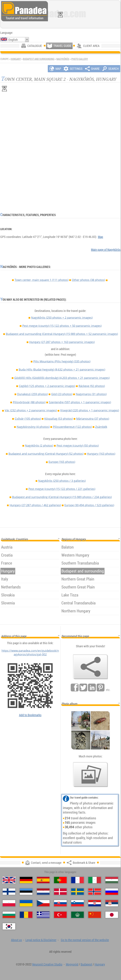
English (13, 40)
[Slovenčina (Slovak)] (60, 903)
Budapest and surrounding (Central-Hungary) (62, 334)
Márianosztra (93, 419)
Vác (31, 410)
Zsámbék (101, 427)
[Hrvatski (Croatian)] (95, 903)
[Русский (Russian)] (112, 892)
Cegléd (47, 386)
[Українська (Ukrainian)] (26, 903)
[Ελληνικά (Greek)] (43, 915)
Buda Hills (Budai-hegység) (62, 369)
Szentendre (80, 402)
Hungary (16, 59)
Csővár (28, 419)
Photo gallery (80, 59)
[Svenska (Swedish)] (77, 892)
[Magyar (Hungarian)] (112, 880)
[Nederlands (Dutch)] (43, 892)
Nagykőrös (63, 59)
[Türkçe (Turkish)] (60, 915)
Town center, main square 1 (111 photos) (41, 280)
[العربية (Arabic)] (77, 915)
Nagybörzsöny (33, 427)
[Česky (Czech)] (43, 903)
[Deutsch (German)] (26, 880)
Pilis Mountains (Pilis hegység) (62, 361)
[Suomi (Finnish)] (9, 892)
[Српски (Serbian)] (112, 903)
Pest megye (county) (62, 326)
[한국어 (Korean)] (9, 926)
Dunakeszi (32, 394)
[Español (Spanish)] (43, 880)
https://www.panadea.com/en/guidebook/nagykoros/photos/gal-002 (30, 652)
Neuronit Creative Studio (47, 964)
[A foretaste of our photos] (91, 775)
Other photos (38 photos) (88, 280)
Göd (62, 394)
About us (16, 940)
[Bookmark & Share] (91, 667)
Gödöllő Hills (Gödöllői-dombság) (62, 378)
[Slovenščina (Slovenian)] (77, 903)
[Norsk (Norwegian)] (95, 892)
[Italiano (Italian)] (95, 880)
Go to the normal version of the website (85, 940)
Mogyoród (72, 964)
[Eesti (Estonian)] (26, 892)
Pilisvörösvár (29, 402)
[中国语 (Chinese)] (95, 915)
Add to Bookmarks (30, 715)
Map (100, 237)
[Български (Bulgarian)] (9, 915)
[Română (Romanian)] (26, 915)
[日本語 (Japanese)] (112, 915)
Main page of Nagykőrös (106, 250)
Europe (62, 462)
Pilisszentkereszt (72, 427)
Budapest (86, 964)
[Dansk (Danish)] (60, 892)
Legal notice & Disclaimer (41, 940)
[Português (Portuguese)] (60, 880)
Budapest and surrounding (39, 59)
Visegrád (90, 410)
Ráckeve (92, 386)
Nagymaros (91, 394)
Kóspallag (59, 419)
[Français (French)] (77, 880)
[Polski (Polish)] (9, 903)
